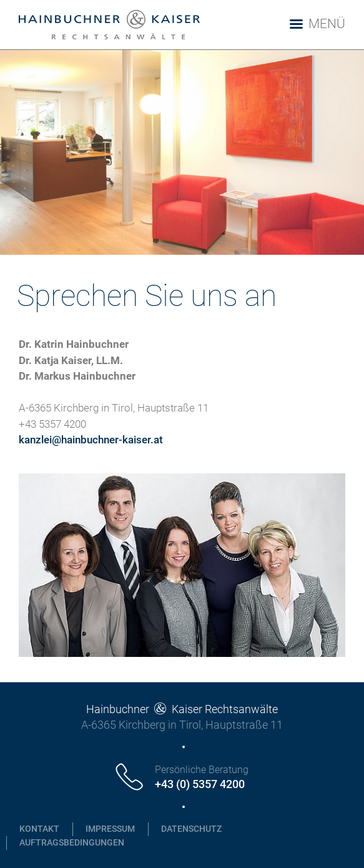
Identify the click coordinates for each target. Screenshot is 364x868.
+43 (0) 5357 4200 (200, 784)
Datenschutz (191, 829)
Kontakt (39, 829)
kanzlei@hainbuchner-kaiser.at (91, 440)
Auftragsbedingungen (72, 842)
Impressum (110, 829)
